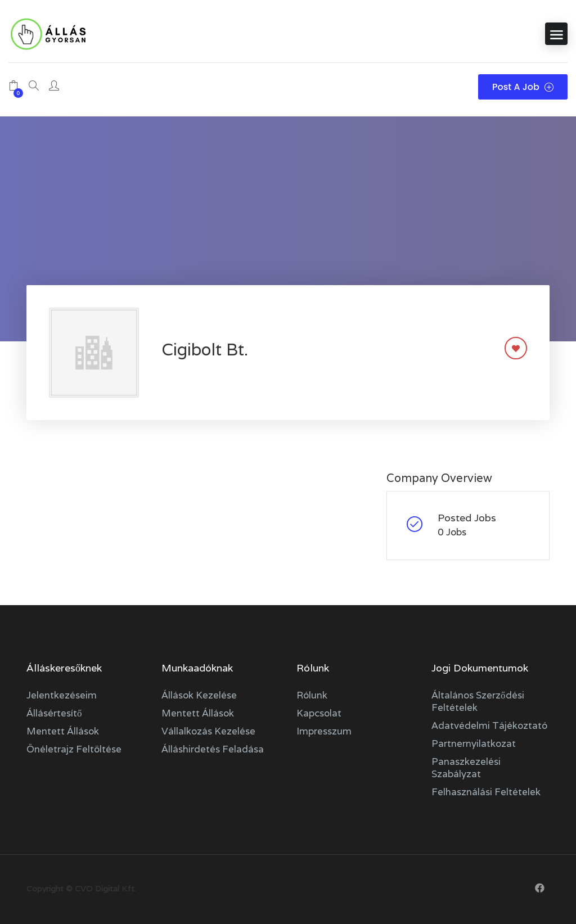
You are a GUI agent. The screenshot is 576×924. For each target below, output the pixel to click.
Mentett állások (63, 731)
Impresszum (324, 731)
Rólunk (312, 695)
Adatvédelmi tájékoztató (489, 725)
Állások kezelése (199, 695)
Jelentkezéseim (62, 695)
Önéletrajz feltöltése (74, 749)
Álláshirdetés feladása (213, 749)
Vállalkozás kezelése (208, 731)
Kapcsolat (319, 713)
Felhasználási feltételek (486, 792)
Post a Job (523, 87)
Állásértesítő (54, 713)
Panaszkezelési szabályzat (466, 768)
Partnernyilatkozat (474, 743)
